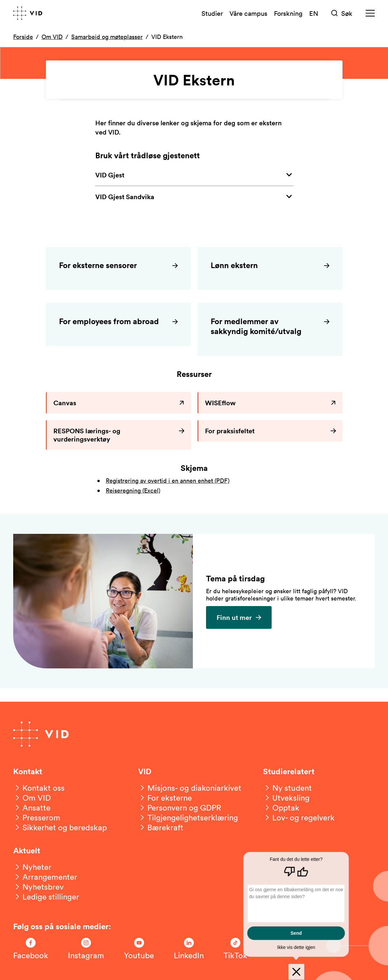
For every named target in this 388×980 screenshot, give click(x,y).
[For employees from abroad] (118, 324)
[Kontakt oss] (39, 788)
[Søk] (342, 13)
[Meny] (370, 13)
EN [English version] (314, 13)
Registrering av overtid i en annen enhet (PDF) (168, 480)
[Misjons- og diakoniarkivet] (190, 788)
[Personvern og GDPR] (180, 808)
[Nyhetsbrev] (38, 887)
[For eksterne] (165, 798)
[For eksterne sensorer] (118, 268)
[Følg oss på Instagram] (86, 949)
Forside (23, 37)
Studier (212, 13)
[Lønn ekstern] (270, 268)
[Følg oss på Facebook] (31, 949)
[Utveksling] (286, 798)
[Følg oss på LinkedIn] (189, 949)
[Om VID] (32, 798)
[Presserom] (37, 817)
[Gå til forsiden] (28, 13)
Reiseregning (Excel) (133, 490)
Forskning (288, 13)
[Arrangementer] (45, 877)
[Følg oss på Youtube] (139, 949)
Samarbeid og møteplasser (107, 37)
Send (296, 933)
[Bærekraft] (161, 827)
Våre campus (248, 13)
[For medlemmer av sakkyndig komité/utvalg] (270, 329)
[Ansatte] (32, 808)
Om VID (52, 37)
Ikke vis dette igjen (297, 947)
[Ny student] (287, 788)
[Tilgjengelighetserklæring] (188, 817)
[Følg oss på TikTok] (235, 949)
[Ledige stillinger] (46, 897)
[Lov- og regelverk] (299, 817)
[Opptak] (281, 808)
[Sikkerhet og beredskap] (60, 827)
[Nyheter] (32, 867)
